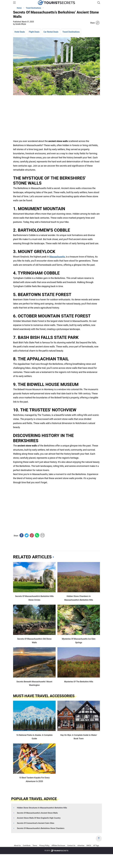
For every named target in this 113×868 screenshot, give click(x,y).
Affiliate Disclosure (58, 845)
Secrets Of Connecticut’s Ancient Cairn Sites (36, 823)
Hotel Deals (20, 32)
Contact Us (71, 845)
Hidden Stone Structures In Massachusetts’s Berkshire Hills (42, 808)
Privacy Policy (44, 845)
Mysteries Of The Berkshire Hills (79, 682)
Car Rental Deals (51, 32)
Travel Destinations (71, 32)
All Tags (96, 845)
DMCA (89, 845)
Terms (35, 845)
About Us (17, 845)
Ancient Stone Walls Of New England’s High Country (39, 818)
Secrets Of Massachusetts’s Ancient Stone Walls (37, 813)
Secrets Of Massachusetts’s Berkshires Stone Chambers (41, 828)
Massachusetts (57, 257)
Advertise (81, 845)
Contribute (27, 845)
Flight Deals (34, 32)
